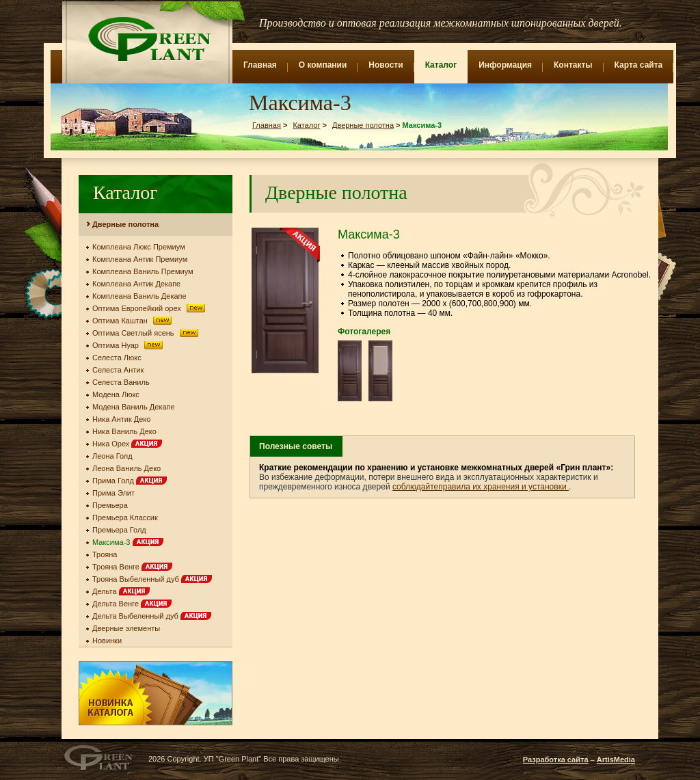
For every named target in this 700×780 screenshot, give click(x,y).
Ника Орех (127, 444)
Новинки (107, 641)
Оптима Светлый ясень (146, 333)
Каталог (441, 65)
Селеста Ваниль (121, 382)
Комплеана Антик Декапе (136, 284)
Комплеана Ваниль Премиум (143, 271)
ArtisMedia (616, 759)
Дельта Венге (132, 604)
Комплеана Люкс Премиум (139, 247)
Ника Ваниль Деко (124, 431)
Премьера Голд (119, 530)
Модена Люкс (116, 394)
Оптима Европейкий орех (150, 308)
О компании (323, 65)
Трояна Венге (132, 567)
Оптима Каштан (133, 321)
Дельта (121, 591)
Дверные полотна (363, 125)
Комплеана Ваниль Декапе (139, 296)
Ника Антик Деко (121, 419)
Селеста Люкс (117, 358)
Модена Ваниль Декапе (134, 407)
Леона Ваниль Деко (126, 468)
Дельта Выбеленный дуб (152, 616)
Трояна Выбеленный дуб (152, 579)
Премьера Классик (125, 517)
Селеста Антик (118, 370)
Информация (505, 65)
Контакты (573, 65)
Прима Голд (130, 481)
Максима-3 (128, 542)
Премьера (110, 505)
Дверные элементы (126, 628)
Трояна (105, 554)
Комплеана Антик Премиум (140, 259)
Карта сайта (639, 65)
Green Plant (148, 39)
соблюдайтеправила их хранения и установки (481, 487)
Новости (386, 65)
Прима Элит (113, 493)
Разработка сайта (556, 759)
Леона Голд (112, 456)
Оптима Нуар (129, 345)
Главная (260, 65)
